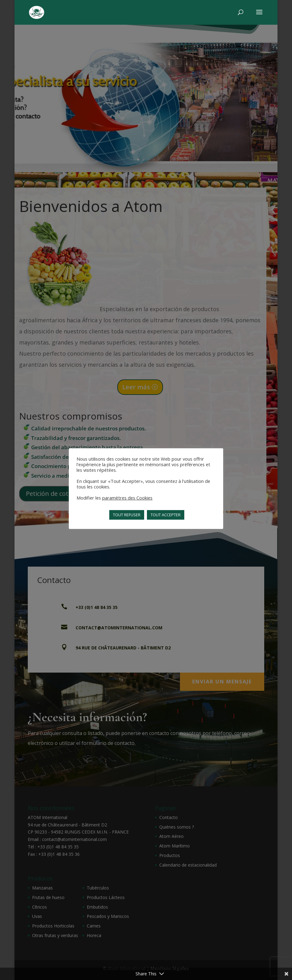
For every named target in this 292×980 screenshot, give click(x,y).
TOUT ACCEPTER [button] (166, 515)
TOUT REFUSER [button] (127, 515)
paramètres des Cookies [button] (127, 498)
